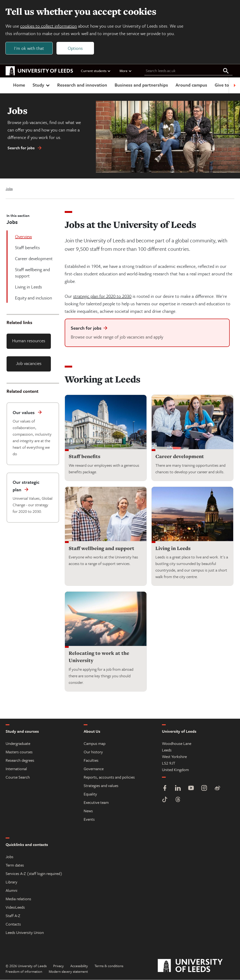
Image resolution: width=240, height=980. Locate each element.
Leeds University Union (25, 933)
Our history (93, 752)
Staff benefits (84, 457)
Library (11, 882)
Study (42, 85)
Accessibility (79, 966)
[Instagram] (204, 789)
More (126, 71)
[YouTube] (191, 789)
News (88, 811)
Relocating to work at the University (99, 657)
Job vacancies (29, 363)
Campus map (95, 744)
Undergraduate (18, 744)
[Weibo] (217, 789)
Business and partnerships (141, 85)
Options (75, 48)
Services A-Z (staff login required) (34, 874)
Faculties (91, 760)
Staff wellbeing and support (101, 548)
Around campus (191, 85)
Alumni (11, 891)
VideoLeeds (15, 907)
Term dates (15, 865)
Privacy (58, 966)
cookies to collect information (49, 26)
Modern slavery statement (68, 972)
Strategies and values (101, 786)
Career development (180, 457)
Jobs (9, 189)
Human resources (29, 341)
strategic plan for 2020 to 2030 (102, 297)
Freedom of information (24, 972)
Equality (90, 794)
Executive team (96, 803)
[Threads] (178, 800)
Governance (94, 769)
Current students (96, 71)
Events (89, 819)
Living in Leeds (173, 548)
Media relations (18, 899)
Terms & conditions (109, 966)
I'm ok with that (29, 48)
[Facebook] (165, 789)
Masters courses (19, 752)
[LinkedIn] (178, 789)
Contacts (13, 924)
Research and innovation (82, 85)
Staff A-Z (13, 916)
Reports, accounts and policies (109, 777)
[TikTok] (165, 800)
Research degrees (20, 760)
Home (19, 85)
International (16, 769)
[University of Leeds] (196, 966)
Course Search (18, 777)
